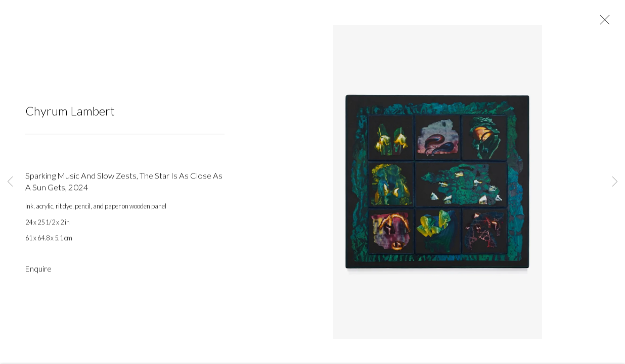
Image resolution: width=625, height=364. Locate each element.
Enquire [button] (38, 270)
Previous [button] (10, 182)
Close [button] (602, 23)
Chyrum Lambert (70, 111)
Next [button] (615, 182)
